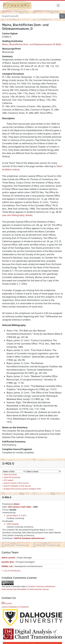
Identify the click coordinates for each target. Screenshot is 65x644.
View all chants (10, 474)
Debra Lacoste (8, 558)
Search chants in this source (16, 483)
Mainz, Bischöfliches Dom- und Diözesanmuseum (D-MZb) (32, 44)
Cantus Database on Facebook (15, 607)
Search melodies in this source (17, 486)
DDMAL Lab (7, 566)
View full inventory (12, 477)
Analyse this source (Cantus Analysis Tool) (22, 489)
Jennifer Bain (8, 562)
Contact (7, 603)
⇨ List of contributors (11, 571)
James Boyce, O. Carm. (17, 515)
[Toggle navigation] (58, 5)
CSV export (9, 480)
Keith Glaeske (13, 524)
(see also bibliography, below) (17, 215)
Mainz (17, 504)
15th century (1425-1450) (19, 507)
